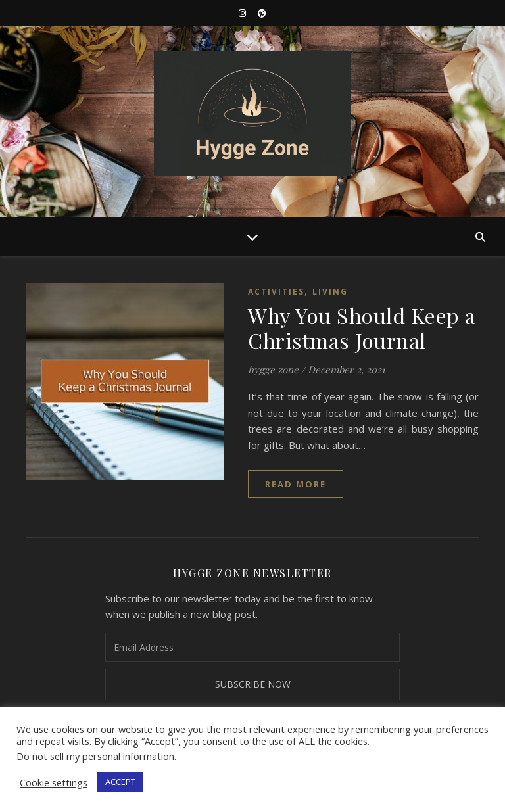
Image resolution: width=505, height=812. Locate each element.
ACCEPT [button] (120, 782)
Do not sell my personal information (95, 756)
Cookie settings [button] (54, 782)
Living (330, 292)
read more (296, 484)
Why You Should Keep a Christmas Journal (362, 328)
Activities (276, 292)
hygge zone (273, 370)
